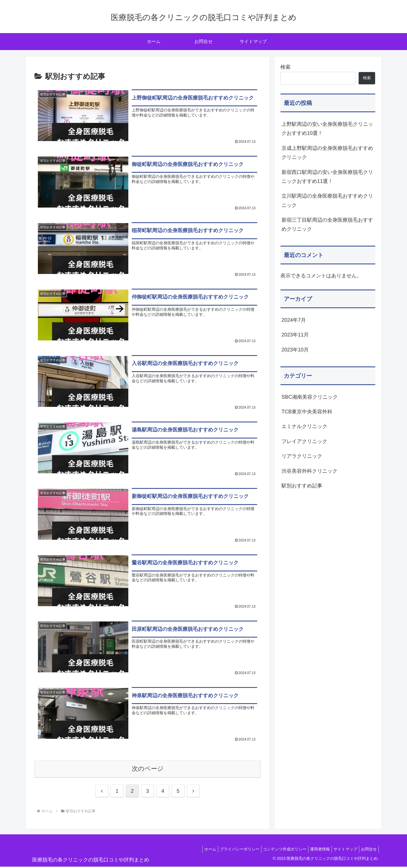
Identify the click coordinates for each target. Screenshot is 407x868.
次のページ (148, 770)
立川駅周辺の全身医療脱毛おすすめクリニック (327, 200)
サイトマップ (342, 850)
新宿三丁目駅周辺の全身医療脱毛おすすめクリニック (327, 224)
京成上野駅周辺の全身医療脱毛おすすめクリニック (327, 153)
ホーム (198, 850)
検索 (285, 67)
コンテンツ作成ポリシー (277, 850)
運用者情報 (314, 850)
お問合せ (368, 850)
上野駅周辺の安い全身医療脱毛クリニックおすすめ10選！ (327, 129)
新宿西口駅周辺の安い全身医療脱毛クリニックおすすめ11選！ (327, 177)
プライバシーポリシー (229, 850)
